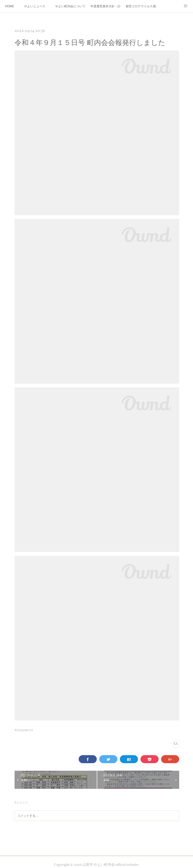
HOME (10, 6)
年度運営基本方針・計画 (106, 6)
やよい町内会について (70, 6)
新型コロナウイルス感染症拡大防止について (141, 6)
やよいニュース (35, 6)
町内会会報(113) (24, 730)
